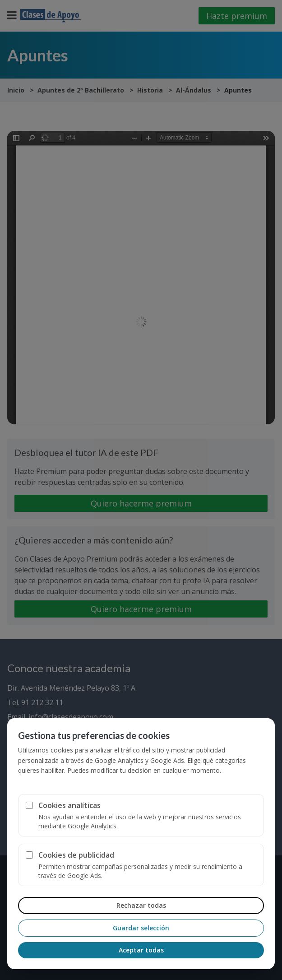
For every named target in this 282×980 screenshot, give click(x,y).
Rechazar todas (141, 905)
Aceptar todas (141, 950)
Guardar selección (141, 928)
